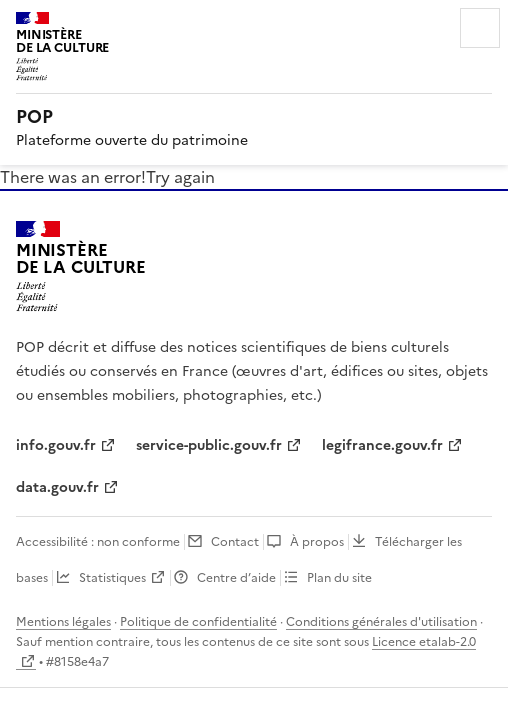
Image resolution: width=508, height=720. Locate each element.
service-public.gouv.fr (209, 445)
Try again (180, 177)
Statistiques (112, 578)
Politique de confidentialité (198, 622)
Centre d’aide (236, 578)
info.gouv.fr (56, 445)
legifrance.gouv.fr (382, 445)
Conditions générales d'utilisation (381, 622)
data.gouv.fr (57, 487)
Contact (235, 542)
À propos (317, 542)
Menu (480, 28)
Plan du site (339, 578)
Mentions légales (63, 622)
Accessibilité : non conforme (98, 542)
